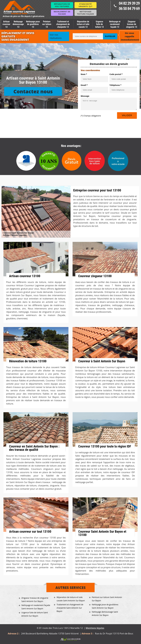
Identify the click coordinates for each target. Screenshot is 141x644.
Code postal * (116, 74)
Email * (84, 85)
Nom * (84, 74)
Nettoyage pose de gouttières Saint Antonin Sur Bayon (105, 606)
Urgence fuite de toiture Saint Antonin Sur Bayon (35, 614)
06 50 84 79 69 (129, 8)
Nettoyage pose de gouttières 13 (33, 24)
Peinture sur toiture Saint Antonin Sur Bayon (107, 599)
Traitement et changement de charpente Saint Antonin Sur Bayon (70, 608)
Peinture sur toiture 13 (47, 24)
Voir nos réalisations (56, 36)
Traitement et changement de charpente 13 (63, 24)
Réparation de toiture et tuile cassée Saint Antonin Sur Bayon (71, 599)
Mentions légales (95, 628)
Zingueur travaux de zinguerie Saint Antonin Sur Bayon (35, 600)
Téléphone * (115, 85)
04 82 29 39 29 (129, 3)
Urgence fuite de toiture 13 (99, 24)
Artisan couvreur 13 (6, 24)
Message (85, 96)
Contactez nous (33, 91)
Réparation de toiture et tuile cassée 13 (83, 24)
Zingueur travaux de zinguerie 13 (132, 24)
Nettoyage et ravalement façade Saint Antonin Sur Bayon (36, 607)
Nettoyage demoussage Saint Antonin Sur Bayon (105, 613)
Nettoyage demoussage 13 (18, 24)
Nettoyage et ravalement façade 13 (115, 24)
